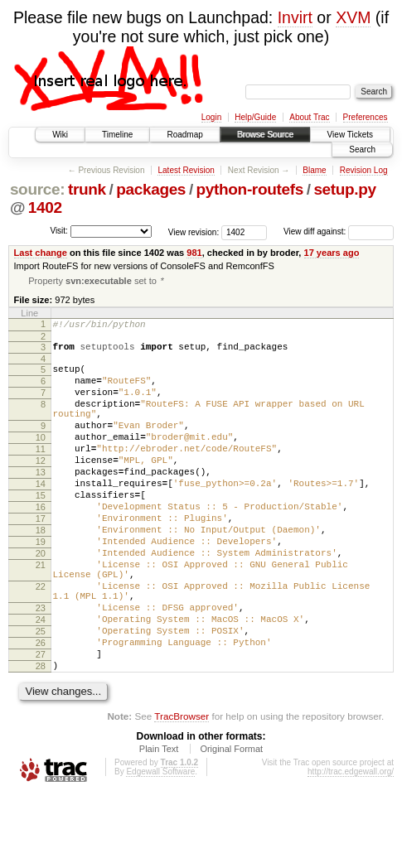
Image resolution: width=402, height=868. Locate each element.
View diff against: (339, 231)
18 (41, 571)
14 (41, 515)
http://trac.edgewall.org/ (351, 845)
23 (41, 667)
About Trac (309, 117)
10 (41, 459)
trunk (87, 189)
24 (41, 681)
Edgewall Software (160, 845)
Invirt (295, 17)
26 (41, 709)
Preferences (366, 117)
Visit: (59, 231)
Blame (314, 170)
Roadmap (184, 135)
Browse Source (265, 135)
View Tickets (350, 135)
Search (362, 149)
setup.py (344, 189)
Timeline (117, 135)
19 (41, 586)
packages (151, 189)
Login (211, 117)
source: (37, 189)
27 (41, 723)
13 (41, 501)
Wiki (60, 135)
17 (41, 557)
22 (41, 640)
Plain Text (159, 822)
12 (41, 487)
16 (41, 543)
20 (41, 600)
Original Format (231, 822)
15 (41, 529)
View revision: (194, 231)
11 (41, 473)
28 (41, 737)
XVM (353, 17)
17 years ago (332, 253)
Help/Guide (255, 117)
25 (41, 695)
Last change (41, 253)
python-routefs (250, 189)
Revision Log (364, 170)
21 (41, 614)
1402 (45, 207)
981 (194, 253)
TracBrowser (182, 790)
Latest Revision (186, 170)
